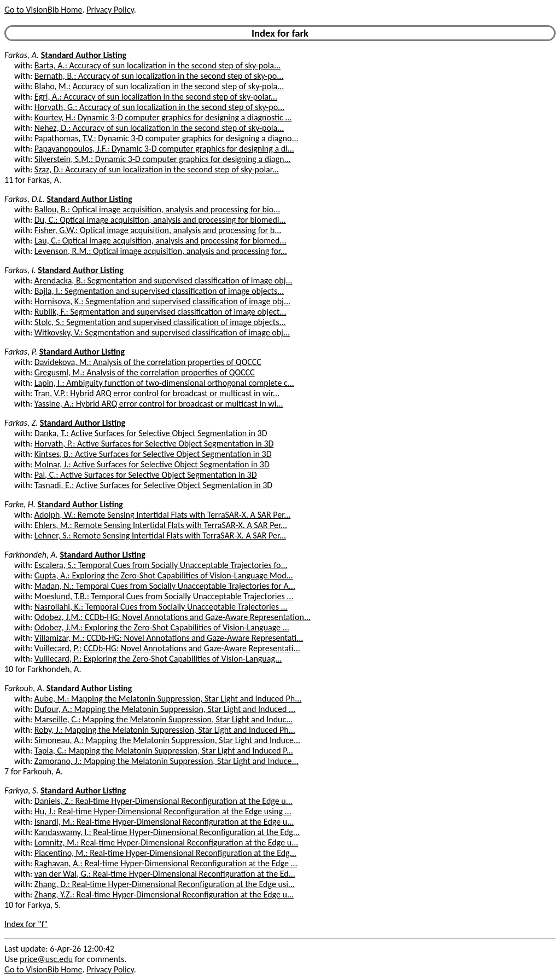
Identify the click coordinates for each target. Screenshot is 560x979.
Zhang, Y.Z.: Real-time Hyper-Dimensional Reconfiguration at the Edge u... (164, 894)
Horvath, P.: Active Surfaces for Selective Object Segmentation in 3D (154, 444)
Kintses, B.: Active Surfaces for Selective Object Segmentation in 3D (153, 454)
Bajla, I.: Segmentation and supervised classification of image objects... (159, 291)
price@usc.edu (46, 959)
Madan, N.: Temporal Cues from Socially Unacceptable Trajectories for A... (165, 586)
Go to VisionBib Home (43, 10)
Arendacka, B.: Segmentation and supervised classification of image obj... (164, 280)
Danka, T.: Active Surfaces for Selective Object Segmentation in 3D (151, 433)
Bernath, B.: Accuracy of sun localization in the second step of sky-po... (159, 76)
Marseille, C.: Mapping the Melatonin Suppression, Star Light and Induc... (164, 719)
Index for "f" (26, 924)
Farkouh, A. (24, 688)
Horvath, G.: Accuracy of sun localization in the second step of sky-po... (159, 107)
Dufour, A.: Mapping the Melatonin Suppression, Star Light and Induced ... (165, 709)
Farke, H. (20, 504)
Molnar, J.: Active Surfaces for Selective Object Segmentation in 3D (152, 464)
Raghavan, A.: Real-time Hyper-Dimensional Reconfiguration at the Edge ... (166, 863)
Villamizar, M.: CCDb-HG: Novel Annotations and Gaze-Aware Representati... (169, 638)
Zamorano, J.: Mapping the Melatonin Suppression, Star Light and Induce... (167, 761)
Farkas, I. (20, 270)
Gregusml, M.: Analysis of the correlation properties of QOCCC (145, 372)
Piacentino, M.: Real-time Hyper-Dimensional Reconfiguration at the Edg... (165, 853)
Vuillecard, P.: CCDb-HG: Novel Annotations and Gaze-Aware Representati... (167, 648)
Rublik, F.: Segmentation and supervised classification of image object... (161, 312)
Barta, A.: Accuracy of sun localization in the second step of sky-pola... (157, 65)
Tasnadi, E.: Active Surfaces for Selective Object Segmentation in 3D (153, 485)
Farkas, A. (22, 55)
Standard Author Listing (84, 55)
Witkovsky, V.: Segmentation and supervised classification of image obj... (162, 332)
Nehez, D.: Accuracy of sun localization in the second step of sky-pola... (159, 128)
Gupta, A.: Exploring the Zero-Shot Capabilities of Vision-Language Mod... (164, 575)
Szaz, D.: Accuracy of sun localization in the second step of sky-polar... (157, 169)
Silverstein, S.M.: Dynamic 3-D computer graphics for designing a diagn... (163, 159)
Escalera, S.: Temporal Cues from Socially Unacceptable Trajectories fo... (161, 565)
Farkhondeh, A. (31, 555)
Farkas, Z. (21, 423)
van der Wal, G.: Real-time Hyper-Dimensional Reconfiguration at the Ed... (165, 874)
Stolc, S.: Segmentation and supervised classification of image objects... (160, 322)
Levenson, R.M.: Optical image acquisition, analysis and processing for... (161, 251)
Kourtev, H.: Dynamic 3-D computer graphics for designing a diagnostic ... (163, 117)
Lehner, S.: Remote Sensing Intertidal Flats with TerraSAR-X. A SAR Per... (160, 535)
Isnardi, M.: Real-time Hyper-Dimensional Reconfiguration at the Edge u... (164, 822)
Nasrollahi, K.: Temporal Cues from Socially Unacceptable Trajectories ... (161, 607)
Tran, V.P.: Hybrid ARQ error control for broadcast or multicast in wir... (157, 393)
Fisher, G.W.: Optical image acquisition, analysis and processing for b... (158, 230)
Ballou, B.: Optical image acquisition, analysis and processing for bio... (157, 209)
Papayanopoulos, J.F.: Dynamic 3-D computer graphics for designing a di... (164, 149)
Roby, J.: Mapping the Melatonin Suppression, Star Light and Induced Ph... (165, 730)
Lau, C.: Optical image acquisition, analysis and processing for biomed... (161, 241)
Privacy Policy (110, 10)
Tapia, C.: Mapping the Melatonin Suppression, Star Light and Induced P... (164, 751)
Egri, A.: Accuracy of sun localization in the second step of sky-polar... (156, 97)
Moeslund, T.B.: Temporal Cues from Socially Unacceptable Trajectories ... (164, 596)
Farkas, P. (21, 352)
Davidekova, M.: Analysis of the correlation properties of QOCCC (148, 362)
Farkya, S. (21, 790)
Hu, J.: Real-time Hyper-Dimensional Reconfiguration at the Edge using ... (163, 811)
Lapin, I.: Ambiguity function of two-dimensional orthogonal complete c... (164, 383)
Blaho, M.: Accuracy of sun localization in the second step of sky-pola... (159, 86)
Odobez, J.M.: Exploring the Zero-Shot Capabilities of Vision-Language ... (162, 627)
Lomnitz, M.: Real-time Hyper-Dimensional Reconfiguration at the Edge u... (166, 842)
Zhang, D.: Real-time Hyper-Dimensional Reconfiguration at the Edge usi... (165, 884)
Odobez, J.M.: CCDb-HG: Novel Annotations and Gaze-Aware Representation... (173, 617)
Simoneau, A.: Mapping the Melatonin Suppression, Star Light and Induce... (167, 740)
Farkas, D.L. (25, 199)
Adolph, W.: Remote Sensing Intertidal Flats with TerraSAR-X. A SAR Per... (162, 515)
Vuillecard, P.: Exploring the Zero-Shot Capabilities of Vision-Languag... (158, 659)
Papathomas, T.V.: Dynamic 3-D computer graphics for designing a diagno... (167, 138)
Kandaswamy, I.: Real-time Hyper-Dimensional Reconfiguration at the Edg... (167, 832)
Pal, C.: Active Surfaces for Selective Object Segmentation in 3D (146, 475)
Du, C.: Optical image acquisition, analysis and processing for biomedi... (160, 220)
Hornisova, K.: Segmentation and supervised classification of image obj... (162, 301)
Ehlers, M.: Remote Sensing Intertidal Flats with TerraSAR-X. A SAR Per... (161, 525)
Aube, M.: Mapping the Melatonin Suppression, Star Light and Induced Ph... (168, 699)
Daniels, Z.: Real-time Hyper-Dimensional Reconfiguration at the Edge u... (164, 801)
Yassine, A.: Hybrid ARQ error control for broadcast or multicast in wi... (159, 404)
